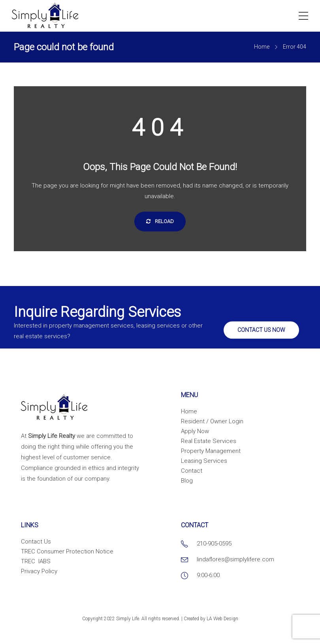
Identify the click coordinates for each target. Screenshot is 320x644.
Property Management (211, 451)
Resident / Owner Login (212, 421)
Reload (160, 221)
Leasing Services (204, 461)
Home (262, 47)
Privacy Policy (39, 571)
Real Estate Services (209, 441)
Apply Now (195, 431)
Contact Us (36, 542)
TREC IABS (36, 561)
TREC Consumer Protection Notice (67, 551)
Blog (187, 481)
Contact (192, 471)
